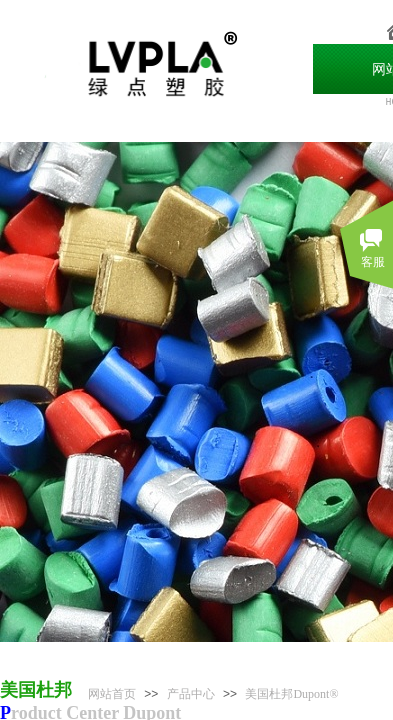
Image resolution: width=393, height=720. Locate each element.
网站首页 (112, 694)
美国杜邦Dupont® (291, 694)
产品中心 (191, 694)
